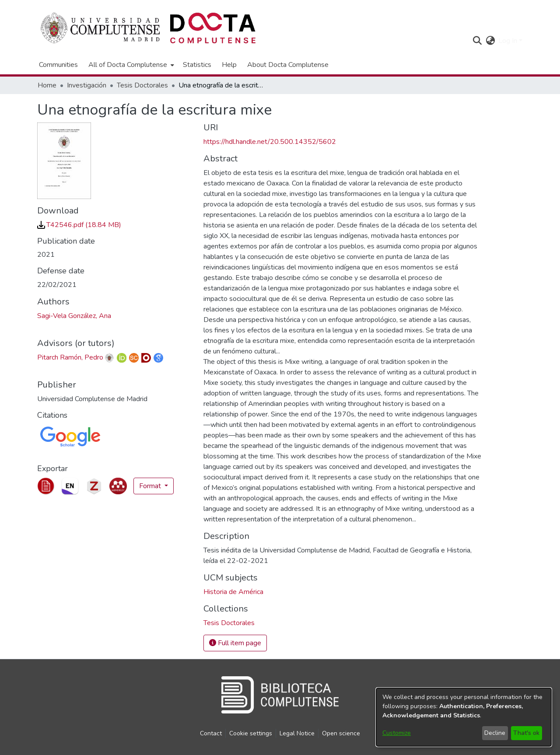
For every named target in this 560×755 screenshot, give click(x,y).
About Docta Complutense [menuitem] (288, 65)
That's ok (526, 733)
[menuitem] (130, 65)
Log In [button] (509, 41)
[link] (79, 225)
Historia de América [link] (233, 592)
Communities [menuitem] (58, 65)
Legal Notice (297, 733)
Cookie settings (251, 733)
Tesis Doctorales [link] (142, 85)
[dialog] (464, 717)
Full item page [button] (235, 643)
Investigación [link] (87, 85)
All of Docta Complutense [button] (128, 65)
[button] (477, 41)
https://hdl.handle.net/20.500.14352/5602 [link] (270, 142)
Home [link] (47, 85)
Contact (211, 733)
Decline (495, 733)
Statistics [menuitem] (197, 65)
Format (151, 486)
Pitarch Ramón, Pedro (70, 357)
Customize (397, 733)
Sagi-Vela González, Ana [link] (74, 316)
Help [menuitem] (229, 65)
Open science (341, 733)
